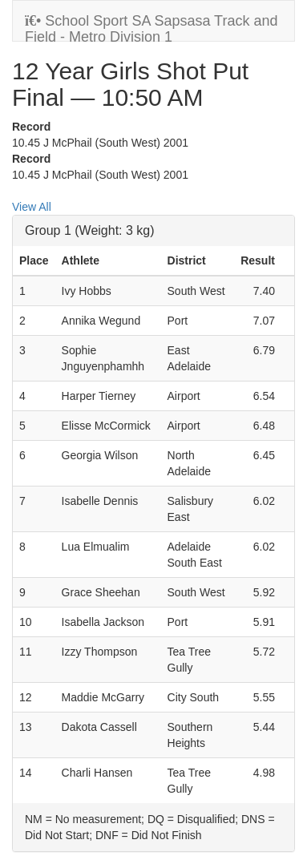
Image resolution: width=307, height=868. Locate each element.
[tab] (153, 231)
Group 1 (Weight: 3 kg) (90, 230)
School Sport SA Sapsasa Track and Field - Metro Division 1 (151, 27)
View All (32, 207)
